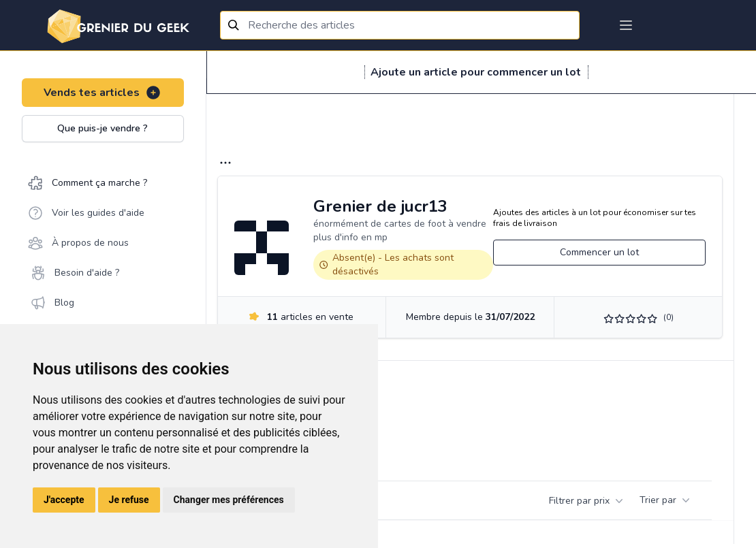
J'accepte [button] (64, 500)
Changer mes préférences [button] (229, 500)
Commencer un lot (599, 252)
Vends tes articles (103, 93)
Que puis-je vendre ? (103, 128)
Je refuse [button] (129, 500)
